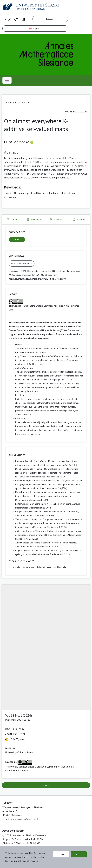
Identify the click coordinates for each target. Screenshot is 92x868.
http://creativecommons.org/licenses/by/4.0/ (36, 356)
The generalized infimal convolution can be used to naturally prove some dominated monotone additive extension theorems (49, 523)
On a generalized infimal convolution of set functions (54, 512)
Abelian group (21, 193)
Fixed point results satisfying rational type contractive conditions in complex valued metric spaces (49, 484)
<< (10, 561)
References (35, 219)
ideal (64, 193)
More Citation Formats (21, 263)
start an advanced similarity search (37, 567)
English (35, 28)
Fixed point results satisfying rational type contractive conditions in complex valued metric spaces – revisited (47, 473)
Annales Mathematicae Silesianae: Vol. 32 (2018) (56, 465)
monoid (8, 193)
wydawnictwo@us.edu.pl (24, 819)
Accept (79, 854)
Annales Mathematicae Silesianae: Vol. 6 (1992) (50, 554)
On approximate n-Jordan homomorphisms (52, 504)
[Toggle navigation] (7, 80)
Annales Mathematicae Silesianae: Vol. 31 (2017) (46, 477)
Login (50, 19)
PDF (17, 240)
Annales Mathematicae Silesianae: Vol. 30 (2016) (45, 488)
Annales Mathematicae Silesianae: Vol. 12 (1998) (37, 547)
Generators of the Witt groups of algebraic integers (53, 543)
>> (33, 561)
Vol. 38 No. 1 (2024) (76, 111)
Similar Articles (17, 455)
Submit (46, 785)
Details (13, 219)
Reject (61, 854)
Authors (79, 219)
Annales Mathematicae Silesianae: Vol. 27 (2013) (37, 516)
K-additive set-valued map (45, 193)
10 (29, 561)
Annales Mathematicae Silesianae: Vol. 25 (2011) (47, 527)
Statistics (57, 219)
